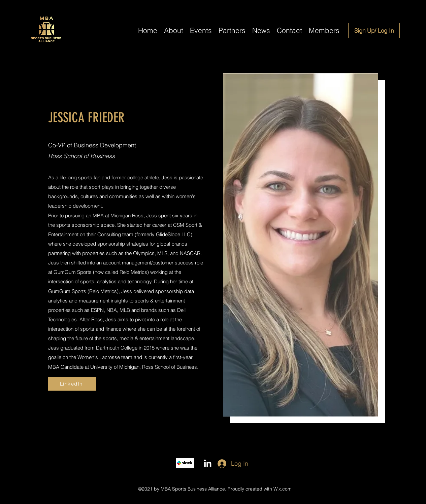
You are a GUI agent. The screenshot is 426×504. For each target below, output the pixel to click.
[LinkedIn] (72, 384)
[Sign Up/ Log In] (374, 30)
